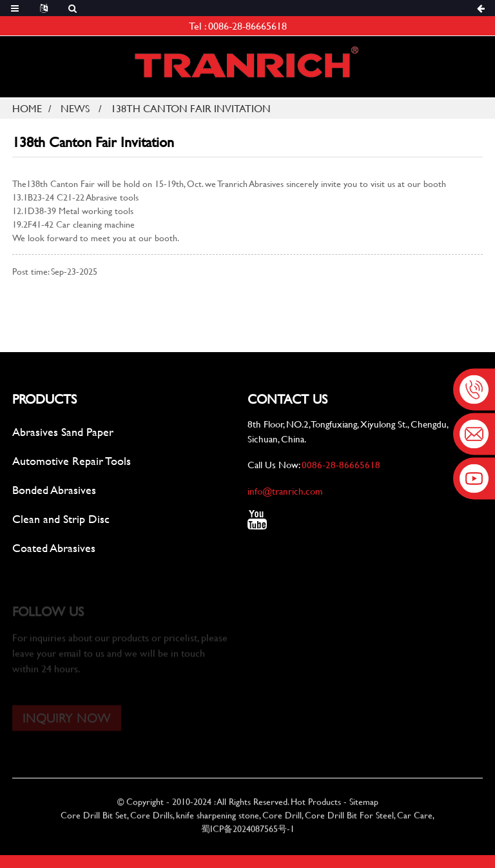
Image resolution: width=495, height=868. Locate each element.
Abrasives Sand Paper (63, 432)
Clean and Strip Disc (61, 519)
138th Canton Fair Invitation (191, 108)
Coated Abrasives (54, 548)
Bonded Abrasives (54, 490)
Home (27, 108)
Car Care (415, 823)
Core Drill (282, 823)
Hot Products (316, 810)
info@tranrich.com (285, 492)
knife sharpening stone (218, 823)
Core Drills (151, 823)
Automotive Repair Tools (72, 461)
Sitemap (364, 810)
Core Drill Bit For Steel (349, 823)
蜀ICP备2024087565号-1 (248, 837)
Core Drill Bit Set (94, 823)
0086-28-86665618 (247, 25)
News (75, 108)
